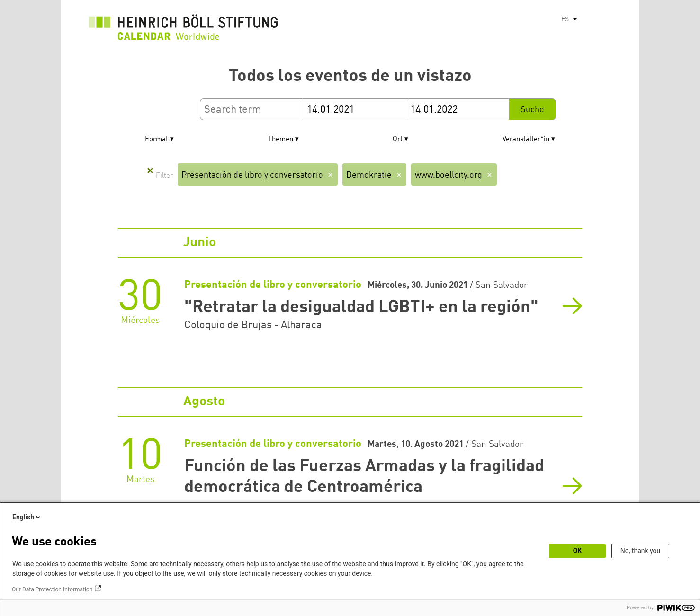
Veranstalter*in (526, 139)
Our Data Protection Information (52, 589)
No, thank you (641, 551)
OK (578, 551)
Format (157, 139)
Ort (398, 139)
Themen (281, 139)
